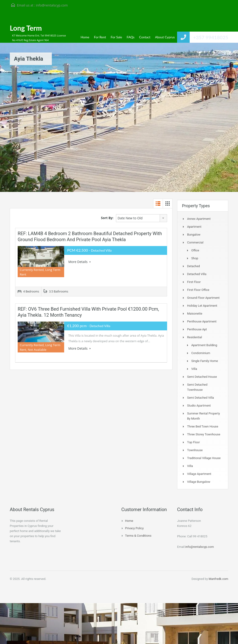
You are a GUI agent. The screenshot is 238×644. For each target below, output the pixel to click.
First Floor (194, 282)
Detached (193, 266)
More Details (79, 262)
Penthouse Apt (197, 329)
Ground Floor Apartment (203, 298)
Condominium (201, 353)
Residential (195, 337)
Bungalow (194, 235)
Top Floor (193, 442)
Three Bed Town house (203, 426)
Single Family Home (205, 361)
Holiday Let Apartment (202, 306)
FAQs (131, 37)
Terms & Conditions (138, 536)
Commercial (195, 242)
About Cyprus (165, 37)
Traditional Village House (204, 458)
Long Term (26, 28)
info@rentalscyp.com (52, 5)
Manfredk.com (218, 579)
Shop (195, 258)
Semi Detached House (202, 377)
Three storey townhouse (204, 434)
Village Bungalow (199, 482)
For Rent (100, 37)
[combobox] (142, 218)
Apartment (194, 227)
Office (195, 250)
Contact (145, 37)
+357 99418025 (211, 37)
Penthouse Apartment (202, 321)
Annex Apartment (199, 219)
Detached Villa (197, 274)
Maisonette (195, 314)
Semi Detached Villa (200, 398)
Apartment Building (204, 345)
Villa (194, 369)
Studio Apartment (199, 406)
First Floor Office (198, 290)
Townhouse (195, 450)
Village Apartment (199, 474)
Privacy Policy (134, 528)
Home (85, 37)
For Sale (116, 37)
